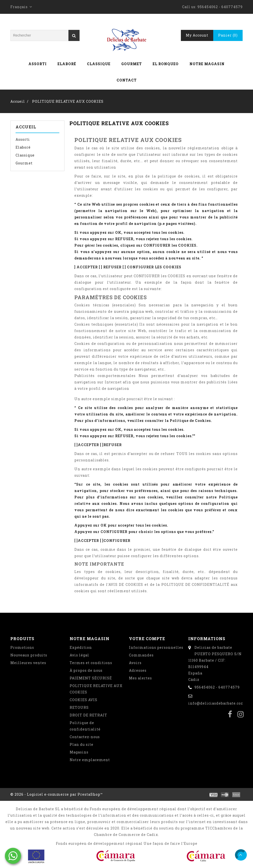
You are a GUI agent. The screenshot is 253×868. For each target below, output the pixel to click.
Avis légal (79, 655)
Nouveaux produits (29, 655)
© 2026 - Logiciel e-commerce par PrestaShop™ (57, 794)
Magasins (79, 752)
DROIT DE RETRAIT (88, 715)
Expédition (81, 647)
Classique (99, 64)
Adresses (138, 670)
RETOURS (79, 707)
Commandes (141, 655)
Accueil (26, 127)
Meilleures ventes (28, 663)
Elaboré (67, 64)
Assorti (38, 64)
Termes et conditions (91, 663)
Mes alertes (140, 678)
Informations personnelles (156, 647)
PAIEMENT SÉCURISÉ (91, 678)
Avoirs (135, 663)
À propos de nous (86, 670)
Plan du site (82, 744)
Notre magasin (207, 64)
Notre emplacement (90, 760)
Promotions (22, 647)
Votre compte (147, 639)
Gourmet (132, 64)
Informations (207, 639)
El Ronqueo (166, 64)
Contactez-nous (85, 737)
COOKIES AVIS (84, 700)
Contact (127, 80)
